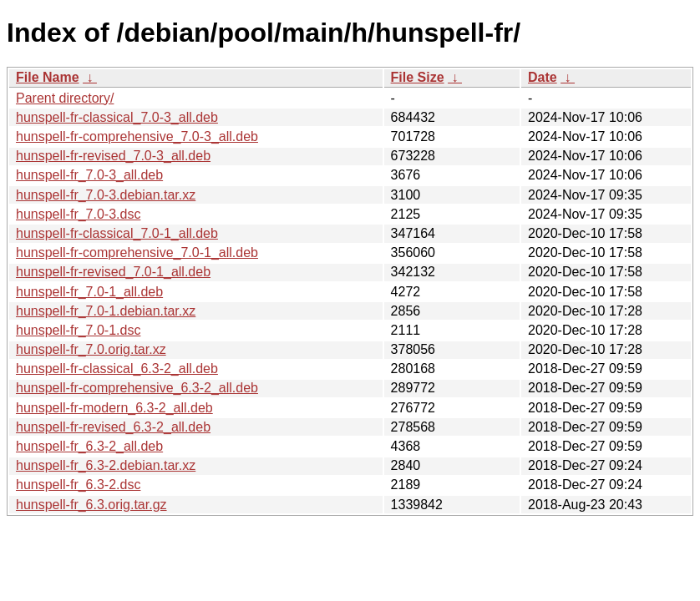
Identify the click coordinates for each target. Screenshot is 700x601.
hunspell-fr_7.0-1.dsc (78, 330)
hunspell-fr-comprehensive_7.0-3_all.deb (137, 136)
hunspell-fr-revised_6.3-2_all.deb (113, 427)
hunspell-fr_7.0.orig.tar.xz (91, 349)
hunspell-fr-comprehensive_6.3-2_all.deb (137, 388)
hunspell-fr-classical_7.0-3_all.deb (117, 117)
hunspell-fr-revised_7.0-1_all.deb (113, 272)
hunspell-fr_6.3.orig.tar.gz (91, 505)
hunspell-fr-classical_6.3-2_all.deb (117, 369)
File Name (48, 77)
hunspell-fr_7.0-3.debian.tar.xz (106, 195)
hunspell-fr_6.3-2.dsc (78, 485)
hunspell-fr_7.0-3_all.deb (89, 175)
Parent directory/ (65, 98)
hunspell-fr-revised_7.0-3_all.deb (113, 156)
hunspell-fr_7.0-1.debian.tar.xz (106, 311)
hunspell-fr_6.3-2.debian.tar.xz (106, 465)
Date (543, 77)
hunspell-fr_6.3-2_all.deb (89, 446)
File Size (418, 77)
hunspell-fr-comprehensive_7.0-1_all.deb (137, 253)
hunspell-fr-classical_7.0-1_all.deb (117, 233)
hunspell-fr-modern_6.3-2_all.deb (114, 408)
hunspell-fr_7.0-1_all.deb (89, 292)
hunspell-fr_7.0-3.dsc (78, 214)
